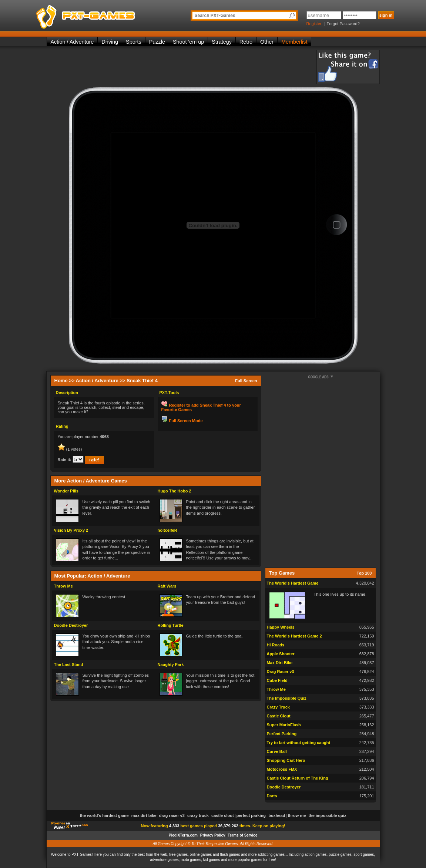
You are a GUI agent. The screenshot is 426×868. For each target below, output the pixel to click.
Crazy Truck (278, 707)
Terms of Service (242, 835)
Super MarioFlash (284, 725)
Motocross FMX (282, 769)
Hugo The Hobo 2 (175, 491)
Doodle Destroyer (71, 625)
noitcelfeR (167, 530)
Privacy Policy (213, 835)
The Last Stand (69, 665)
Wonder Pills (66, 491)
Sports (134, 42)
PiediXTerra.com (183, 835)
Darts (272, 796)
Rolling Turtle (171, 625)
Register (314, 24)
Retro (246, 42)
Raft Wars (167, 586)
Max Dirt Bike (280, 663)
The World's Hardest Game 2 (294, 636)
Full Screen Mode (186, 421)
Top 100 (364, 573)
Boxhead (277, 815)
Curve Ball (277, 751)
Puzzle (157, 42)
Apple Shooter (281, 654)
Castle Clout (279, 716)
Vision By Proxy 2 (71, 530)
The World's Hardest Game (293, 583)
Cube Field (277, 680)
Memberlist (294, 42)
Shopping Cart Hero (286, 760)
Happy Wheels (281, 627)
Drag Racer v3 (281, 672)
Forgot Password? (343, 24)
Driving (110, 42)
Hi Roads (276, 645)
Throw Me (63, 586)
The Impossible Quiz (287, 698)
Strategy (222, 42)
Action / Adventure (72, 42)
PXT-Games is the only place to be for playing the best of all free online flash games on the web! (103, 15)
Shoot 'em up (188, 42)
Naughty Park (171, 665)
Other (267, 42)
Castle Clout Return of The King (298, 778)
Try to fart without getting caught (299, 743)
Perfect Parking (282, 734)
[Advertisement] (181, 67)
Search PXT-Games (215, 16)
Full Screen (246, 381)
